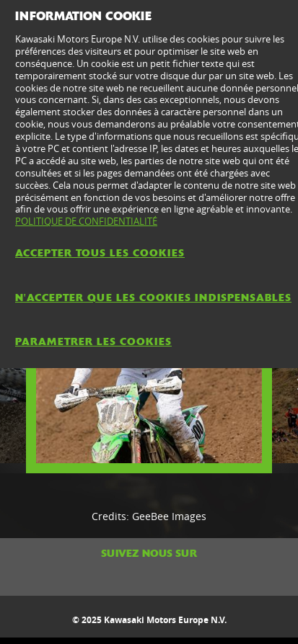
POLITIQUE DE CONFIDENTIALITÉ (86, 221)
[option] (149, 384)
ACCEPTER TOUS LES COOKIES (100, 253)
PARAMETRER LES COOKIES (93, 341)
